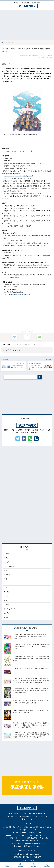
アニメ (14, 344)
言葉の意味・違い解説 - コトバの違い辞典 (28, 857)
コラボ (6, 605)
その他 (6, 613)
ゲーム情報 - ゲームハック (28, 830)
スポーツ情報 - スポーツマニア (40, 836)
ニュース (7, 554)
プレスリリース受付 (42, 817)
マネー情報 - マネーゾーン (14, 838)
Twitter (18, 442)
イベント (7, 596)
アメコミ (7, 575)
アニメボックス (29, 861)
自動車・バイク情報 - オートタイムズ (28, 841)
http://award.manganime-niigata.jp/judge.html (32, 268)
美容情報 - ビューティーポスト (16, 836)
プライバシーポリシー (38, 814)
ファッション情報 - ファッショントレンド (28, 833)
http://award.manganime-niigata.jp (19, 294)
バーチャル (8, 584)
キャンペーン (9, 601)
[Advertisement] (27, 25)
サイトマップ (28, 819)
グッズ (6, 592)
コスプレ (7, 588)
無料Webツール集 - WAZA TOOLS (28, 855)
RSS (36, 442)
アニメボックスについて (18, 814)
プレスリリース (30, 344)
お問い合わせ (27, 817)
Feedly (30, 442)
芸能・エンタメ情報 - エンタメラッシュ (38, 827)
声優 (5, 580)
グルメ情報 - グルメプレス (13, 827)
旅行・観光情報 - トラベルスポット (38, 838)
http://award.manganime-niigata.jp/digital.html (18, 176)
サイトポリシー (13, 817)
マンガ (21, 344)
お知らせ (7, 618)
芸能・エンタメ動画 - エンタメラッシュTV (28, 847)
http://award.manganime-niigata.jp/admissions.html (33, 265)
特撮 (5, 571)
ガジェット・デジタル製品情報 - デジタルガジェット (28, 844)
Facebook (24, 442)
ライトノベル (9, 567)
